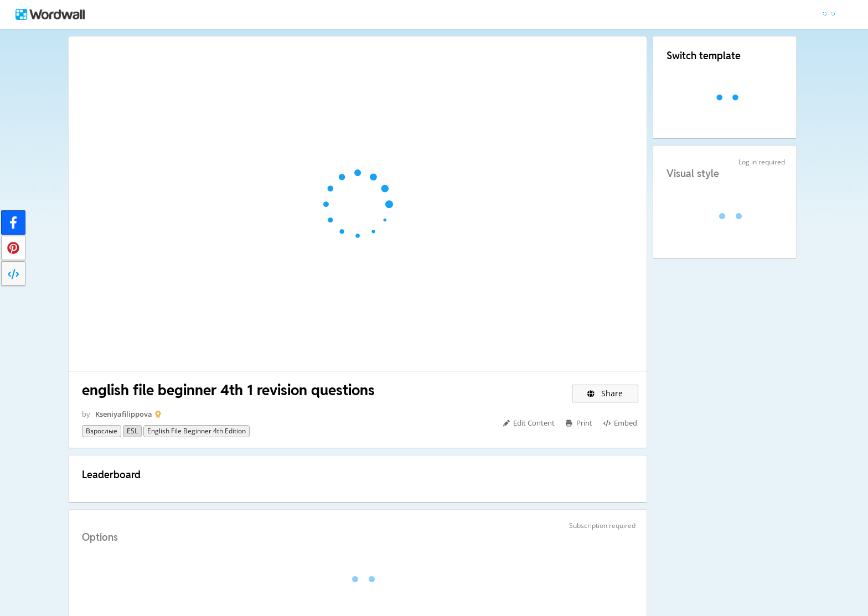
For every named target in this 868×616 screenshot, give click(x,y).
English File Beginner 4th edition (197, 431)
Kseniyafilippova (124, 414)
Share (605, 393)
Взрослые (102, 431)
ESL (132, 431)
